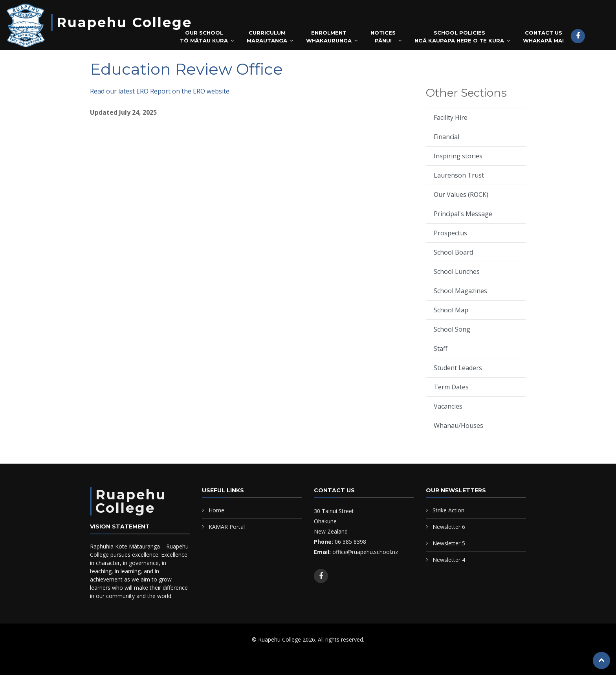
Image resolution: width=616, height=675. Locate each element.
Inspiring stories (458, 156)
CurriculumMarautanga (267, 37)
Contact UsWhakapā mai (543, 37)
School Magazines (460, 291)
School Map (451, 310)
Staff (441, 349)
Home (216, 510)
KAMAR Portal (227, 527)
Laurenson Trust (459, 175)
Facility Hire (451, 117)
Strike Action (448, 510)
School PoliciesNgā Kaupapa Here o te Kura (459, 37)
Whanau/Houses (458, 426)
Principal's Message (463, 214)
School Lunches (457, 271)
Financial (446, 137)
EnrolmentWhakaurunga (329, 37)
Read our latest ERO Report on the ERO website (160, 91)
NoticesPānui (383, 37)
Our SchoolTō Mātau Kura (204, 37)
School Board (453, 252)
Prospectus (450, 233)
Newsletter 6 (449, 527)
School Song (452, 329)
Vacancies (448, 406)
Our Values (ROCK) (461, 194)
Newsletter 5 (449, 543)
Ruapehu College (124, 22)
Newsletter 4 (449, 560)
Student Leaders (458, 368)
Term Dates (451, 387)
